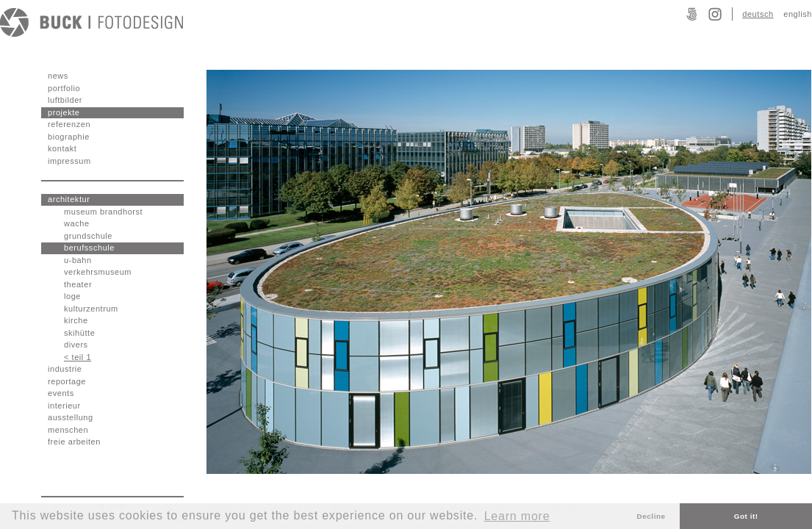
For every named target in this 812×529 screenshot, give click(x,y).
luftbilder (65, 100)
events (61, 393)
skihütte (79, 333)
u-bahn (78, 260)
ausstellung (71, 417)
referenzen (69, 124)
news (58, 76)
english (798, 14)
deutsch (758, 14)
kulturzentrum (91, 309)
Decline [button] (651, 516)
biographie (69, 137)
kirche (76, 320)
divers (76, 345)
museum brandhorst (103, 212)
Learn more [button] (517, 516)
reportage (67, 381)
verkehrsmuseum (98, 272)
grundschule (88, 236)
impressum (69, 161)
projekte (64, 112)
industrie (65, 369)
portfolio (64, 88)
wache (77, 223)
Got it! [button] (746, 516)
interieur (64, 406)
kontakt (62, 148)
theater (78, 284)
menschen (68, 430)
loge (72, 296)
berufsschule (89, 248)
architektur (69, 199)
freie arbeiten (74, 442)
